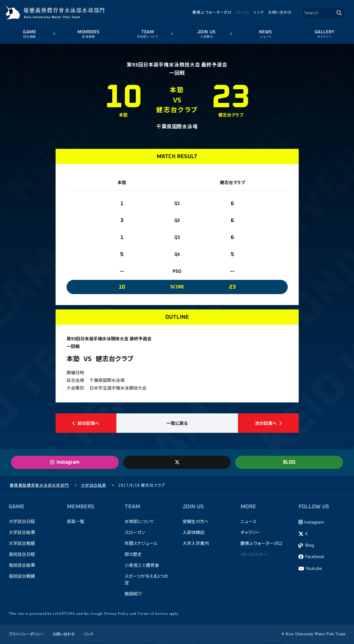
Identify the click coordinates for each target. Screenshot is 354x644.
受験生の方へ (196, 522)
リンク (259, 13)
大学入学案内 (196, 544)
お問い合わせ (280, 13)
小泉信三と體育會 (142, 566)
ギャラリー (324, 37)
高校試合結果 (22, 566)
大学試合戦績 (22, 544)
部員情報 (88, 37)
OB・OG (242, 13)
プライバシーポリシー (26, 634)
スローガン (135, 533)
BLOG (289, 463)
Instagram (314, 523)
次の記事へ (268, 423)
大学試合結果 (22, 533)
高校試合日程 (22, 555)
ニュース (265, 37)
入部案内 (206, 37)
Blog (310, 546)
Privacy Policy (116, 614)
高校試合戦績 (22, 577)
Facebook (315, 557)
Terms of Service (153, 614)
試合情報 (30, 37)
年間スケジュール (141, 544)
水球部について (148, 37)
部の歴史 (133, 555)
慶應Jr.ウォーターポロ (212, 13)
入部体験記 (194, 533)
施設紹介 (133, 594)
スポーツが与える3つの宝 (146, 580)
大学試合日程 (22, 522)
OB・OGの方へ (254, 555)
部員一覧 (76, 522)
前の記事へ (86, 423)
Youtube (314, 569)
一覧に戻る (177, 423)
